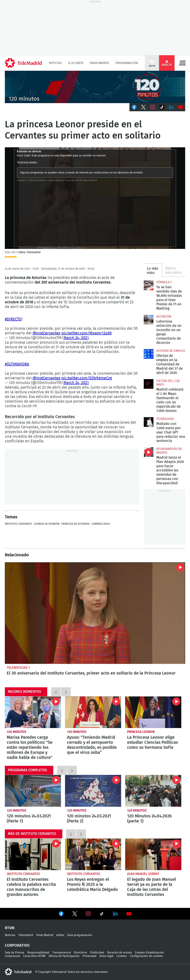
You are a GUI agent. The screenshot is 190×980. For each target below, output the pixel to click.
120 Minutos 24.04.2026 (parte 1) (153, 791)
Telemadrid (26, 935)
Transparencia (62, 953)
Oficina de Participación (64, 956)
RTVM (10, 928)
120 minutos (17, 732)
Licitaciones (12, 956)
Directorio (80, 953)
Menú (182, 63)
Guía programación (80, 935)
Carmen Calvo (101, 524)
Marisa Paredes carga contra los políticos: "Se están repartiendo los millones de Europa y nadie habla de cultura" (33, 712)
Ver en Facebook (61, 914)
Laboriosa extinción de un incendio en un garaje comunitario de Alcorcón (149, 320)
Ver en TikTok (102, 914)
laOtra (60, 935)
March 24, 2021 (76, 338)
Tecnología (165, 419)
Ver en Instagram (88, 914)
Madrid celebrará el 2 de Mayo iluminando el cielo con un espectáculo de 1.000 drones (149, 384)
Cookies (122, 956)
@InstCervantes (46, 333)
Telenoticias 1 (18, 668)
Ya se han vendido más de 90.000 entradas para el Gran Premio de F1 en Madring (149, 285)
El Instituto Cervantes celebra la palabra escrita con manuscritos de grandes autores (33, 854)
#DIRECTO (13, 319)
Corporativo (17, 945)
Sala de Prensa (15, 953)
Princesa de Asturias (75, 524)
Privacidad (89, 956)
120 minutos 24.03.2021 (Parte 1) (33, 791)
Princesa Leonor (141, 732)
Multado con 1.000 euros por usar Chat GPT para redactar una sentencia (149, 422)
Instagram (153, 107)
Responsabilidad (38, 953)
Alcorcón (164, 317)
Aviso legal (106, 956)
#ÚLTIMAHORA (17, 364)
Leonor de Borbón (47, 524)
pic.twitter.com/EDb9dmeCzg (87, 378)
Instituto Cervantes (18, 524)
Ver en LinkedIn (115, 914)
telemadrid (18, 972)
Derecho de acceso (120, 953)
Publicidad (97, 953)
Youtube (181, 107)
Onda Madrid (99, 63)
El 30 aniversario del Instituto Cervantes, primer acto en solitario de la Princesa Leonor (95, 613)
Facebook (134, 107)
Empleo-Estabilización (150, 953)
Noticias (55, 63)
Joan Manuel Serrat (143, 874)
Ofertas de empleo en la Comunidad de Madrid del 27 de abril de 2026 (149, 354)
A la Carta (76, 63)
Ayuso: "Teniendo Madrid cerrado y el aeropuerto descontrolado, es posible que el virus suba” (93, 712)
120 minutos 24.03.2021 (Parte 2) (93, 791)
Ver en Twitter (75, 914)
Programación (127, 63)
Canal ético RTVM (34, 956)
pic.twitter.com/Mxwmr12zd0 (86, 333)
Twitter (143, 107)
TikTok (162, 107)
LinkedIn (171, 107)
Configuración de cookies (146, 956)
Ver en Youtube (129, 914)
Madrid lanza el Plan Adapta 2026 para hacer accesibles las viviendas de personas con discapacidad (149, 452)
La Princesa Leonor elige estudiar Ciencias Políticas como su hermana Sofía (153, 712)
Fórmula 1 (164, 282)
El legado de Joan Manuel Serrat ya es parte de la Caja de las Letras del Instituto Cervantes (153, 854)
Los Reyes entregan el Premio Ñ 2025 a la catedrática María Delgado (93, 854)
